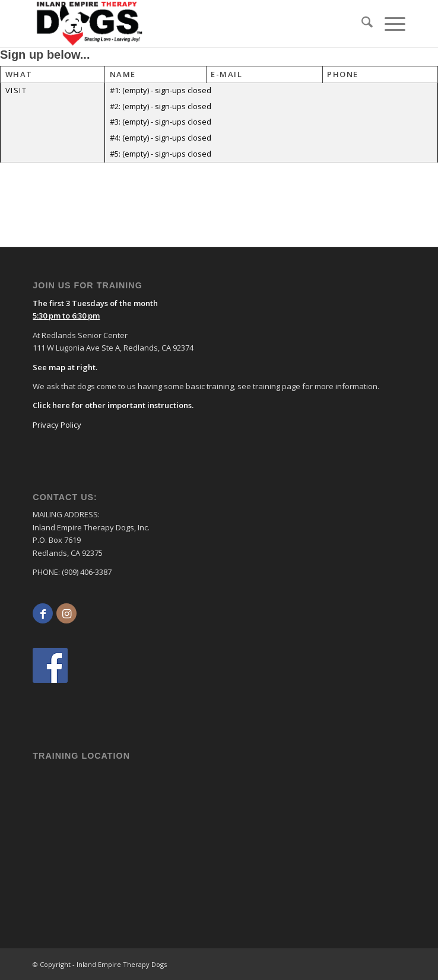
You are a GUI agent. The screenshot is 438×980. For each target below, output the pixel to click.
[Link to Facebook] (43, 613)
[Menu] (389, 24)
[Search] (361, 24)
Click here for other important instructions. (113, 405)
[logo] (144, 24)
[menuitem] (361, 24)
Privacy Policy (57, 425)
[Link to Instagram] (66, 613)
